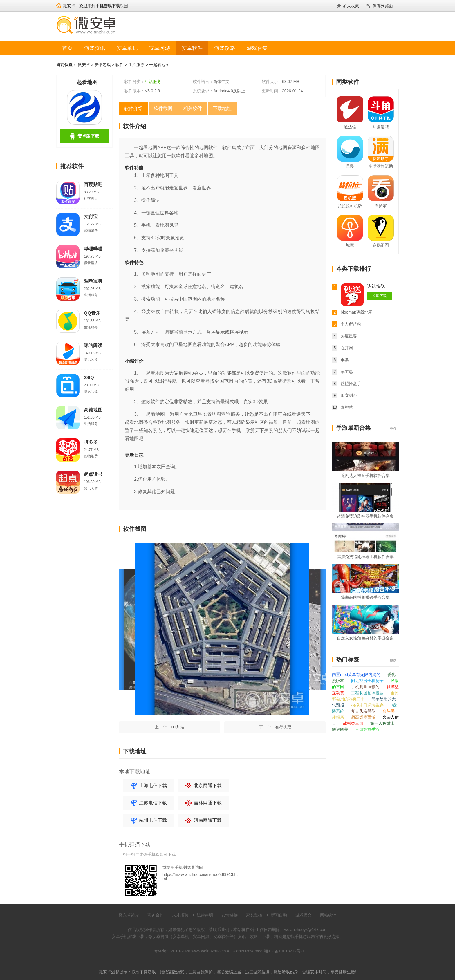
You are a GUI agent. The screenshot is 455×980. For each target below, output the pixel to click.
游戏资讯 (95, 48)
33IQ (89, 378)
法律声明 (205, 915)
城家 (350, 245)
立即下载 (380, 296)
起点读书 (93, 474)
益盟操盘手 (351, 384)
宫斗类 (389, 711)
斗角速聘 (381, 127)
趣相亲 (339, 717)
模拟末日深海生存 (368, 705)
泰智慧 (347, 407)
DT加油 (178, 727)
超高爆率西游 (364, 717)
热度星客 (349, 336)
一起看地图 (159, 65)
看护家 (381, 206)
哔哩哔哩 (93, 249)
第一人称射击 (382, 723)
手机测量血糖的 (366, 687)
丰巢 (345, 360)
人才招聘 (180, 915)
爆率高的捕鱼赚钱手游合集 (365, 597)
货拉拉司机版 (350, 206)
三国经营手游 (367, 729)
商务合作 (156, 915)
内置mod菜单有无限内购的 (357, 675)
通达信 (350, 127)
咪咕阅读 (93, 345)
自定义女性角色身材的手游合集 (365, 638)
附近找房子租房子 (368, 681)
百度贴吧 (93, 184)
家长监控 (254, 915)
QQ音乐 (92, 313)
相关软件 (193, 108)
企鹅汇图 (381, 245)
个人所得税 (351, 324)
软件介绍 (133, 108)
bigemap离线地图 (357, 312)
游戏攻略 (225, 48)
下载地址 (222, 108)
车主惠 (347, 372)
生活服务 (136, 65)
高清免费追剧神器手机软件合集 (365, 557)
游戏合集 (257, 48)
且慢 (350, 166)
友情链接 (230, 915)
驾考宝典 (93, 281)
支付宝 (91, 217)
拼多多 (91, 442)
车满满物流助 (381, 166)
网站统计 (328, 915)
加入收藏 (351, 6)
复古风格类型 (364, 711)
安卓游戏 (103, 65)
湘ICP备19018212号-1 (284, 951)
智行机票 (283, 727)
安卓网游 (160, 48)
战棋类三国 (354, 723)
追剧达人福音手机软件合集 (365, 475)
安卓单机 (127, 48)
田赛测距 (349, 395)
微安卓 (84, 65)
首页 (67, 48)
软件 (120, 65)
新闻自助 (279, 915)
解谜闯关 (341, 729)
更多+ (394, 428)
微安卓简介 (129, 915)
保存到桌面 (383, 6)
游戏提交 (304, 915)
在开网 (347, 348)
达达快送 (376, 286)
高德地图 (93, 410)
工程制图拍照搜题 (368, 693)
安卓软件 (192, 48)
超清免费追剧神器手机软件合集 (365, 516)
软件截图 (163, 108)
